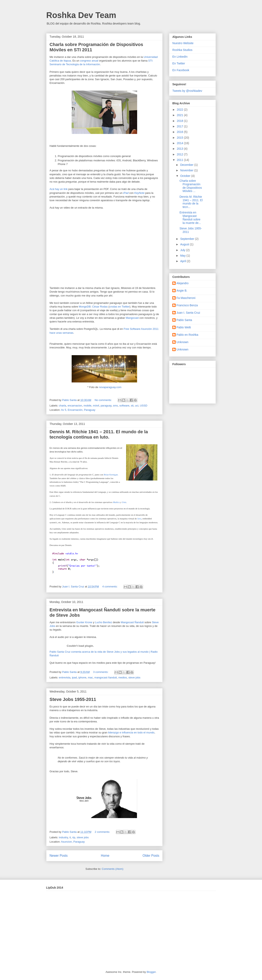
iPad (126, 193)
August (185, 244)
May (183, 256)
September (187, 239)
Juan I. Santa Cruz (188, 313)
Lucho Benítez (103, 622)
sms (115, 406)
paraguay (106, 406)
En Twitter (179, 63)
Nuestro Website (183, 43)
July (183, 250)
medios (123, 677)
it (70, 837)
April (183, 261)
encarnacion (75, 406)
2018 (180, 121)
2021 (180, 115)
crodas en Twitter (119, 307)
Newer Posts (59, 856)
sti (132, 406)
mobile (87, 406)
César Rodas (100, 307)
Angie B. (182, 291)
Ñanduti (139, 622)
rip (74, 837)
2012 (180, 154)
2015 (180, 138)
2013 (180, 149)
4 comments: (110, 587)
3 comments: (101, 672)
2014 (180, 143)
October (186, 176)
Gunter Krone (84, 622)
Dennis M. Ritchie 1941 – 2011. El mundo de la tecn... (191, 202)
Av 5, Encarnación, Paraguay (78, 410)
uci (137, 406)
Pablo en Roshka (187, 335)
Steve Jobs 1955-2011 (73, 699)
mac (90, 677)
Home (105, 856)
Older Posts (151, 856)
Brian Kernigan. (111, 475)
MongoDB (85, 307)
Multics (116, 502)
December (187, 165)
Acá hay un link (59, 189)
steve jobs (134, 677)
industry (64, 837)
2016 (180, 132)
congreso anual (89, 61)
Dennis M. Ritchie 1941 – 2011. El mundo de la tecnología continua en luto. (99, 434)
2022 (180, 110)
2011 (180, 160)
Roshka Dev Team (81, 15)
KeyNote (139, 193)
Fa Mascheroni (186, 298)
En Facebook (181, 70)
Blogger (151, 972)
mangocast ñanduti (106, 677)
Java (139, 519)
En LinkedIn (180, 57)
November (187, 170)
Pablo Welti (184, 327)
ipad (74, 677)
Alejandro (182, 283)
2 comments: (103, 832)
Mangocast (132, 318)
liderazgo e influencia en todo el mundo (131, 732)
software (124, 406)
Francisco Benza (187, 305)
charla (63, 406)
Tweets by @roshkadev (187, 91)
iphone (82, 677)
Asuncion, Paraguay (73, 842)
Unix (124, 502)
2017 (180, 126)
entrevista (65, 677)
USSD (143, 406)
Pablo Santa (184, 320)
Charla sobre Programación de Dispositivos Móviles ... (191, 186)
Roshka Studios (182, 50)
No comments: (103, 400)
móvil (96, 406)
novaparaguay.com (110, 387)
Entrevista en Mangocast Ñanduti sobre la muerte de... (190, 218)
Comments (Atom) (112, 869)
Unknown (182, 342)
